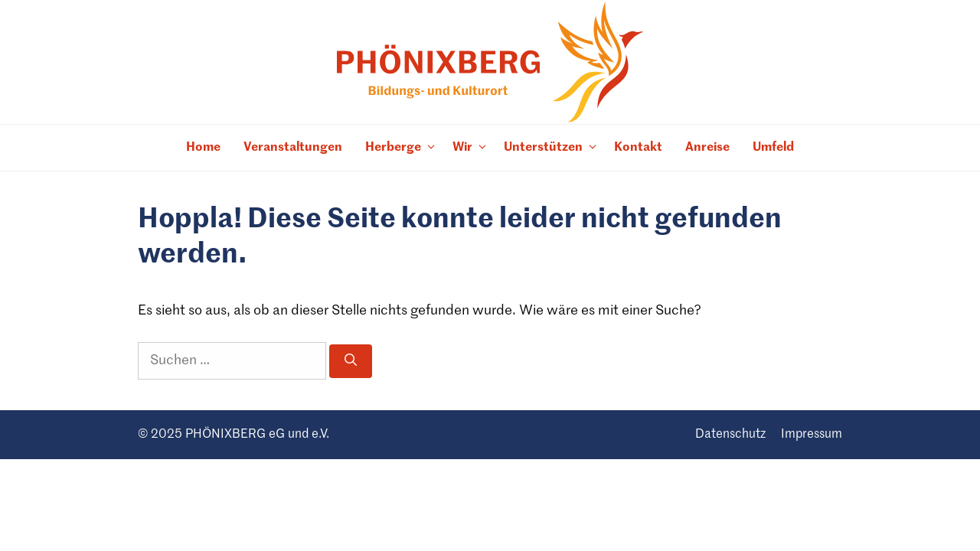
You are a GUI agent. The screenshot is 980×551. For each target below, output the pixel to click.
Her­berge (403, 148)
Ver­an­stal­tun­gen (293, 148)
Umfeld (773, 148)
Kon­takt (638, 148)
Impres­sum (812, 435)
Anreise (707, 148)
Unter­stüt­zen (553, 148)
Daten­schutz (730, 435)
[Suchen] (351, 361)
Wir (472, 148)
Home (203, 148)
